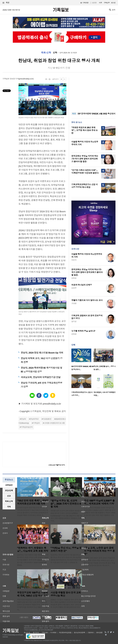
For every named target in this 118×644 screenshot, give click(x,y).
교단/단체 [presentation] (9, 490)
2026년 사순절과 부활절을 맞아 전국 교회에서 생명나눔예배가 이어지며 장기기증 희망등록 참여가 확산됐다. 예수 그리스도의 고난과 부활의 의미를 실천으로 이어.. (66, 603)
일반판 (94, 3)
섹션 (6, 3)
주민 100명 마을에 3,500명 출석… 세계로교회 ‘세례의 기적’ (99, 502)
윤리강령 (99, 633)
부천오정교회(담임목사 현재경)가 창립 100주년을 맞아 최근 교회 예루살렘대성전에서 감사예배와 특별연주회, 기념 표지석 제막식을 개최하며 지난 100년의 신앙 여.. (33, 605)
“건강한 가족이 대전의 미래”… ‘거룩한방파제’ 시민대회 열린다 (85, 172)
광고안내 (36, 633)
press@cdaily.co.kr (26, 79)
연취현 (74, 278)
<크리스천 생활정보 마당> (57, 465)
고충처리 (91, 633)
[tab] (9, 485)
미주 (100, 3)
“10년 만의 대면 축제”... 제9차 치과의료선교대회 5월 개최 (33, 502)
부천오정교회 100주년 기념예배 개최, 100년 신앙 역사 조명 (32, 594)
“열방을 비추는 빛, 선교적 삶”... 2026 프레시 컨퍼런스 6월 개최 (66, 504)
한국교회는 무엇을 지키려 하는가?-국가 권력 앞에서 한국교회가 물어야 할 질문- (85, 159)
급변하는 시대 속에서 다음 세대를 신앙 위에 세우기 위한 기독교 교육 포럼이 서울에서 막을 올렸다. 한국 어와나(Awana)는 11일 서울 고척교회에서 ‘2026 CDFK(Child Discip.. (33, 560)
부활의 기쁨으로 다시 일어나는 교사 (87, 300)
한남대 (23, 419)
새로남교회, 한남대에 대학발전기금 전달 (41, 377)
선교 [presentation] (9, 496)
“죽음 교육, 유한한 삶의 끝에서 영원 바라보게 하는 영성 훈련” (99, 551)
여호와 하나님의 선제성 (82, 285)
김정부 (74, 288)
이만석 (74, 260)
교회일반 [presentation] (9, 485)
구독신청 (107, 3)
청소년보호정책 (79, 633)
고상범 (74, 303)
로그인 (113, 3)
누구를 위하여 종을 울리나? (83, 331)
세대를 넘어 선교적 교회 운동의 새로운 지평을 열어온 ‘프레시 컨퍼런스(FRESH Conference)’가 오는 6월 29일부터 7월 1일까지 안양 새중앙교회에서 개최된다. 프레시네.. (66, 516)
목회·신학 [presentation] (9, 501)
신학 (55, 53)
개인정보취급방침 (65, 633)
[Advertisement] (93, 93)
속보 (74, 114)
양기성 (74, 321)
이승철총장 (47, 419)
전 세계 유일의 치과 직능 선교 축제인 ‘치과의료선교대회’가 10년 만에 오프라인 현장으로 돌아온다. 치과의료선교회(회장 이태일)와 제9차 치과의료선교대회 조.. (33, 511)
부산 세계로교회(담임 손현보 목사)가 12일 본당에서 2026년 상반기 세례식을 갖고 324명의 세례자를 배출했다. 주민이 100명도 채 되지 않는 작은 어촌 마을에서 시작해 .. (100, 513)
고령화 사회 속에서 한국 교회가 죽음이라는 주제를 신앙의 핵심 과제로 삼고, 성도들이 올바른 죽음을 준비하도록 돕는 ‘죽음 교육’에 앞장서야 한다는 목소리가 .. (100, 562)
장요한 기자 (14, 79)
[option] (82, 360)
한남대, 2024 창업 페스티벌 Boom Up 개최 (42, 353)
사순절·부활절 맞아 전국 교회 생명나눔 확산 (66, 594)
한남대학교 (34, 419)
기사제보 (53, 633)
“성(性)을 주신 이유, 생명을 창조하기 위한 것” (66, 549)
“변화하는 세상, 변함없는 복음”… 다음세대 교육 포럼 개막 (33, 549)
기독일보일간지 (27, 427)
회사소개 (27, 633)
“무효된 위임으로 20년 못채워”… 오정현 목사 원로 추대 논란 (85, 130)
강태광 (74, 334)
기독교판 (85, 3)
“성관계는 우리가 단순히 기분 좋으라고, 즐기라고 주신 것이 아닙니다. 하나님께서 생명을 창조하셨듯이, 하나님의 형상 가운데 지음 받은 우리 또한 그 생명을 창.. (66, 559)
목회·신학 (46, 53)
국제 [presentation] (9, 507)
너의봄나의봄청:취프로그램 (54, 423)
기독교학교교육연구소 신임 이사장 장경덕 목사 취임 (85, 186)
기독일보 (36, 423)
